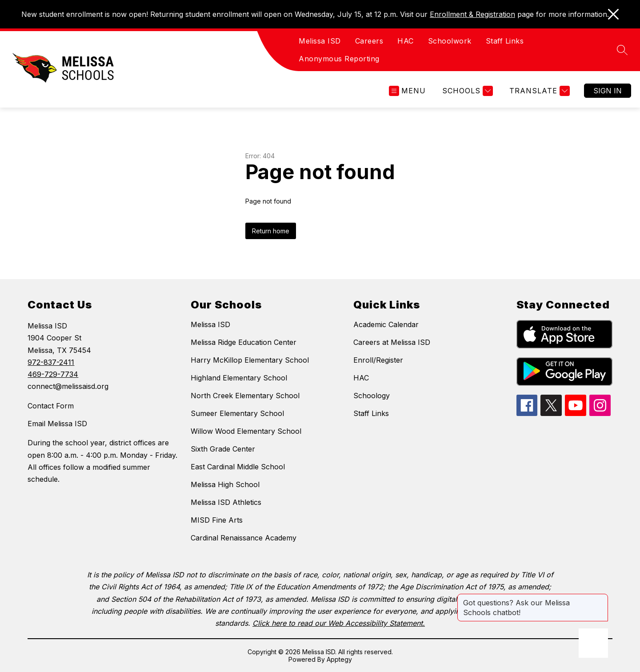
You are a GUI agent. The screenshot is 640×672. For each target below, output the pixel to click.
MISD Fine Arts (217, 520)
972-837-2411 (51, 362)
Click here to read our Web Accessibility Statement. (339, 623)
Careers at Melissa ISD (392, 342)
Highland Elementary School (239, 378)
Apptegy (339, 659)
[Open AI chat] (593, 643)
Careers (369, 41)
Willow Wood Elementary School (246, 431)
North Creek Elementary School (245, 396)
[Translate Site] (538, 91)
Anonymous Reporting (339, 59)
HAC (406, 41)
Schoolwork (450, 41)
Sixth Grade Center (223, 449)
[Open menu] (407, 91)
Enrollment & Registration (472, 14)
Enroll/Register (378, 360)
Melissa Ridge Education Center (244, 342)
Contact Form (51, 406)
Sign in (608, 91)
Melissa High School (225, 484)
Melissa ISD (320, 41)
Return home (271, 231)
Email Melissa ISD (57, 424)
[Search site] (622, 50)
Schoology (372, 396)
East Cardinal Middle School (238, 467)
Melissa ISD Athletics (226, 502)
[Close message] (601, 598)
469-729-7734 (53, 374)
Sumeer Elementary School (237, 413)
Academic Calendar (386, 324)
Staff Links (505, 41)
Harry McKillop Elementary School (250, 360)
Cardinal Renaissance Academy (244, 538)
